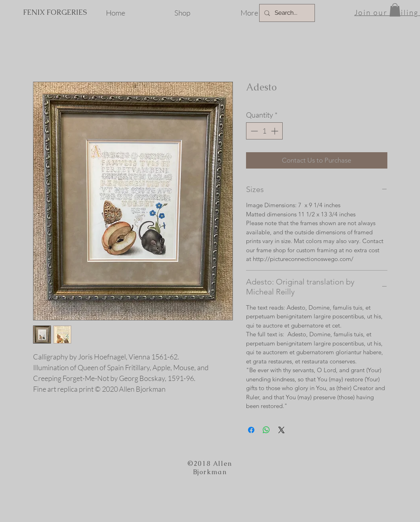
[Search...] (286, 13)
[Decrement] (253, 131)
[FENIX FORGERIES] (55, 12)
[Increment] (275, 131)
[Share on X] (281, 430)
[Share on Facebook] (251, 430)
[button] (395, 10)
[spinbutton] (264, 131)
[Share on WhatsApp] (266, 430)
